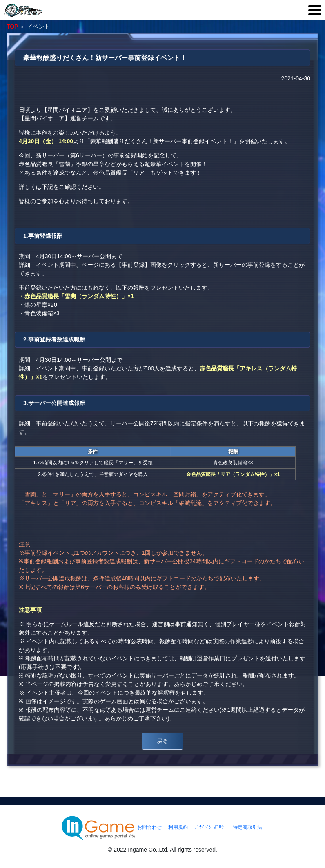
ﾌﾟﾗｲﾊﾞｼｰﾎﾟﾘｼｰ (210, 827)
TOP (12, 27)
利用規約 (178, 827)
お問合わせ (149, 827)
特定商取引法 (247, 827)
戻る (162, 741)
